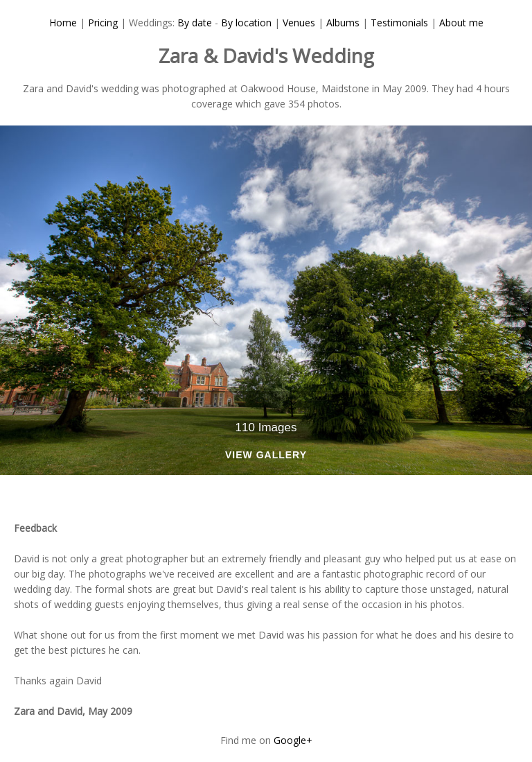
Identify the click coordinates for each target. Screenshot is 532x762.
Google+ (293, 740)
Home (63, 23)
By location (246, 23)
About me (461, 23)
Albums (343, 23)
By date (195, 23)
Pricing (103, 23)
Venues (299, 23)
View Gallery (266, 455)
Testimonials (399, 23)
